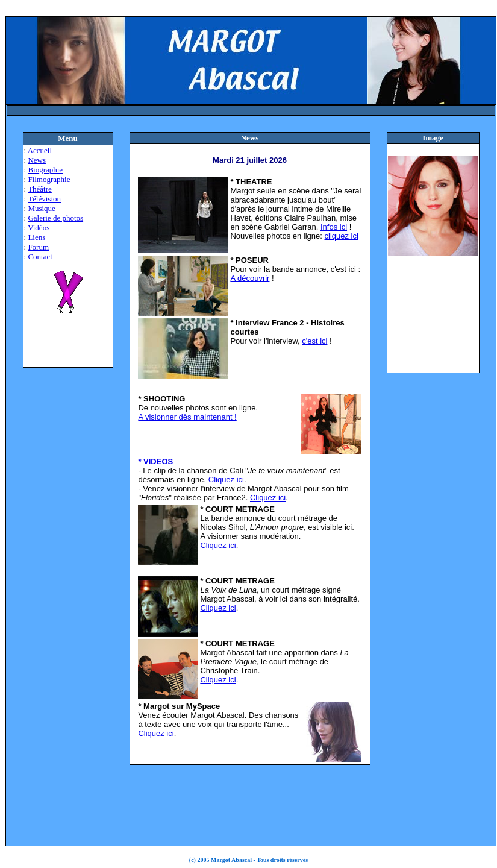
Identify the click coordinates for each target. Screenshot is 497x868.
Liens (36, 237)
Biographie (45, 170)
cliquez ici (342, 236)
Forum (38, 247)
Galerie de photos (55, 218)
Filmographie (49, 179)
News (37, 160)
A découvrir (250, 278)
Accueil (40, 150)
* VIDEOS (155, 461)
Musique (42, 208)
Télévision (44, 199)
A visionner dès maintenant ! (187, 417)
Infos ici (334, 227)
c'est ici (314, 341)
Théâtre (40, 189)
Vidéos (39, 228)
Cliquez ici (226, 480)
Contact (40, 256)
